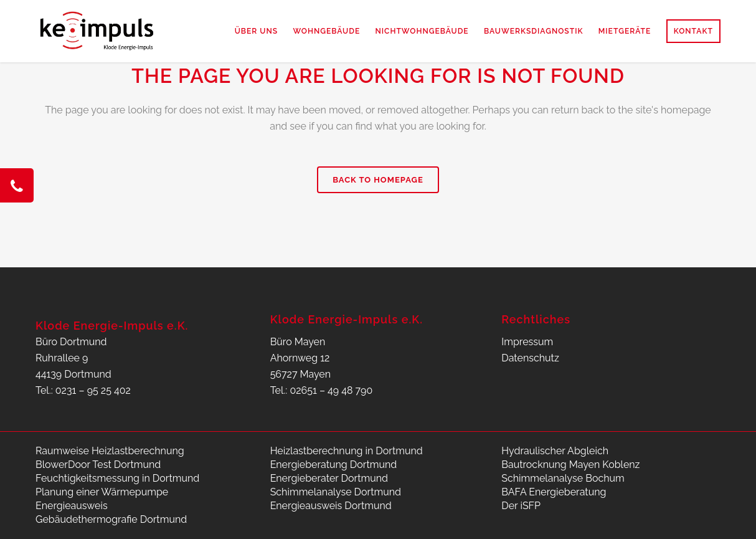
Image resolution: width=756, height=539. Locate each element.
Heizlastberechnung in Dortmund (347, 451)
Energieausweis (72, 506)
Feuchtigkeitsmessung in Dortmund (117, 478)
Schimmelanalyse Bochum (563, 478)
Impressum (527, 342)
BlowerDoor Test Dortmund (98, 465)
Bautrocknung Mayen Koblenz (570, 465)
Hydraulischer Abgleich (555, 451)
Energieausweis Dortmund (331, 506)
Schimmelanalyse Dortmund (336, 492)
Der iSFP (521, 506)
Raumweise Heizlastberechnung (110, 451)
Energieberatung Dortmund (334, 465)
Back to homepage (378, 180)
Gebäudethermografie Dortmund (111, 519)
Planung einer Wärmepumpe (102, 492)
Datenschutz (530, 358)
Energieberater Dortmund (329, 478)
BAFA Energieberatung (554, 492)
